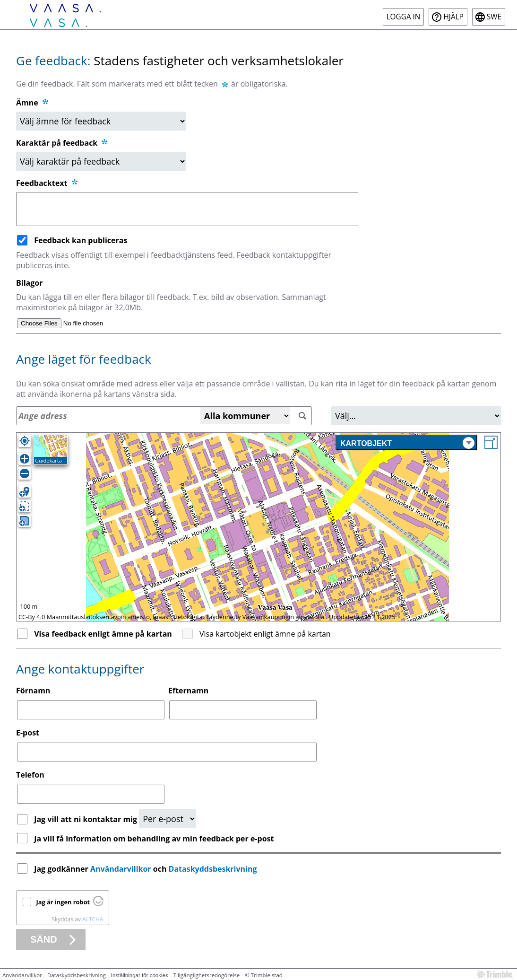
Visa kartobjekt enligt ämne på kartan (265, 634)
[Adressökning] (164, 416)
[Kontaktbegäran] (168, 819)
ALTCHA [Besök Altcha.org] (93, 919)
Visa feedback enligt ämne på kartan (103, 634)
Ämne (27, 103)
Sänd (44, 939)
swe (494, 17)
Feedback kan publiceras (81, 240)
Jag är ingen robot (63, 902)
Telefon (30, 775)
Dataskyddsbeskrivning (213, 869)
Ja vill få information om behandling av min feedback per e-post (154, 839)
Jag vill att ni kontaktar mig (86, 819)
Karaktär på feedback (62, 143)
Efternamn (188, 691)
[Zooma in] (25, 459)
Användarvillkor (121, 869)
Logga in (404, 17)
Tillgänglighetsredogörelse (207, 975)
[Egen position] (25, 441)
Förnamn (33, 691)
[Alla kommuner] (245, 416)
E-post (28, 733)
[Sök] (302, 416)
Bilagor (29, 283)
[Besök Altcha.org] (98, 904)
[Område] (416, 416)
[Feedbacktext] (187, 209)
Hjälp (453, 17)
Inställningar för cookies (140, 975)
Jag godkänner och (146, 869)
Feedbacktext (47, 183)
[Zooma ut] (25, 473)
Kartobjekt (407, 443)
